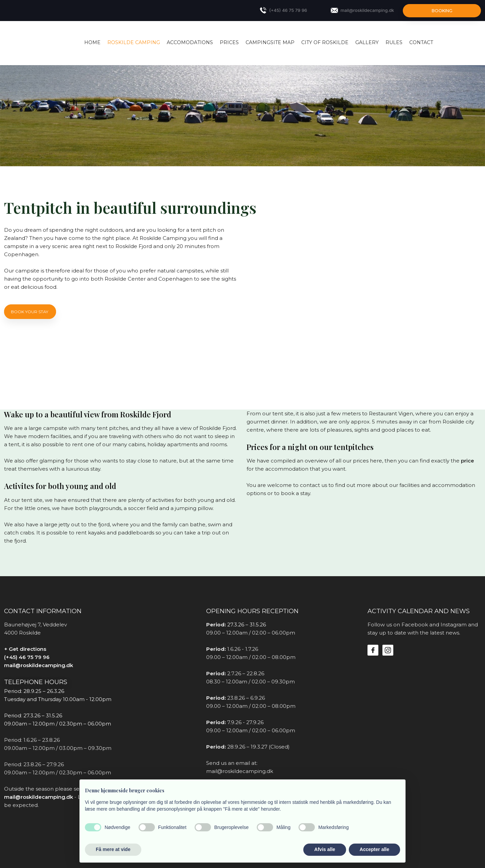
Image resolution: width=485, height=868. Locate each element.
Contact (421, 42)
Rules (394, 42)
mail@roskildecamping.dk (39, 665)
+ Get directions (25, 649)
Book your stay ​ (30, 312)
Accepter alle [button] (374, 849)
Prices (229, 42)
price (468, 461)
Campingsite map (270, 42)
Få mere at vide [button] (113, 849)
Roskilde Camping (134, 42)
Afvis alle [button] (325, 849)
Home (92, 42)
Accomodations (190, 42)
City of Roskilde (325, 42)
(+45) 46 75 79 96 (27, 657)
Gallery (367, 42)
